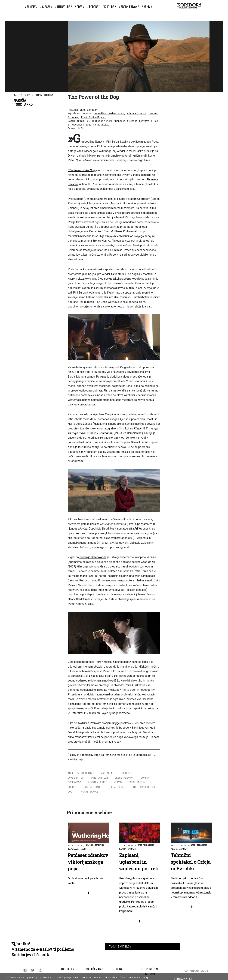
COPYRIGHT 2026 (196, 971)
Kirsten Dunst (137, 114)
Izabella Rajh (77, 849)
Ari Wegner (141, 529)
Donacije (123, 969)
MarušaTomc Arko (23, 102)
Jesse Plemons (124, 778)
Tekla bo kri (148, 562)
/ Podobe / (93, 7)
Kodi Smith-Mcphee (94, 117)
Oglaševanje (95, 969)
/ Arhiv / (147, 7)
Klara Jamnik (128, 849)
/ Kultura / (109, 7)
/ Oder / (80, 7)
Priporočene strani (150, 971)
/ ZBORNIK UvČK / (129, 7)
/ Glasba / (46, 7)
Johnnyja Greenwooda (93, 557)
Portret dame (105, 433)
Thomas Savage (89, 792)
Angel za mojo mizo (81, 773)
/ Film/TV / (31, 7)
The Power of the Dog (81, 170)
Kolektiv (67, 969)
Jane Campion (89, 110)
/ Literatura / (64, 7)
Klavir (138, 428)
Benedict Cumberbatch (109, 114)
